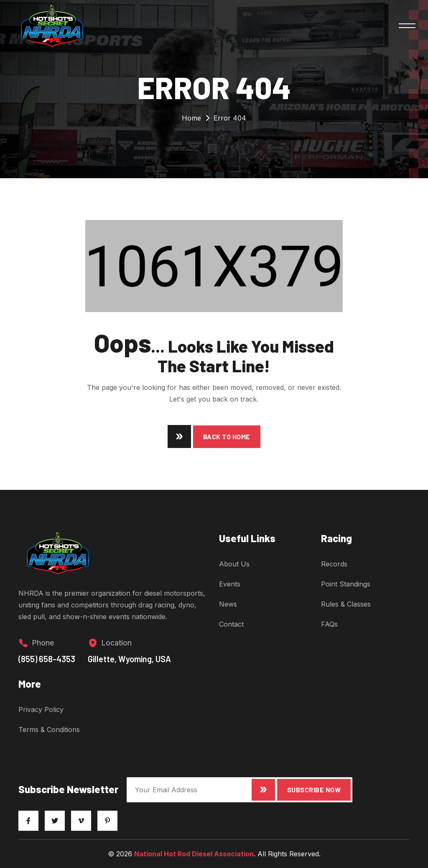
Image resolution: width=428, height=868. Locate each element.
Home (191, 118)
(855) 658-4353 (47, 666)
